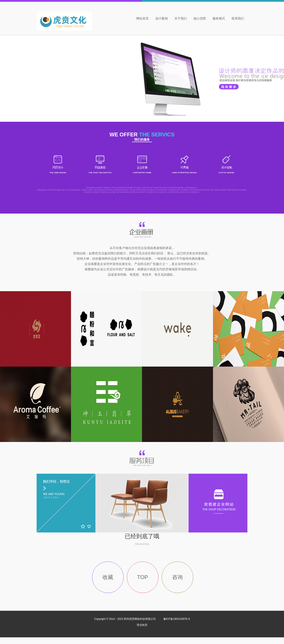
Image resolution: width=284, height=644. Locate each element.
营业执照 (142, 625)
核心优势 (200, 18)
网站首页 (142, 18)
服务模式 (219, 18)
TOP (143, 577)
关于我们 (181, 18)
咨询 (177, 577)
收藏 (108, 577)
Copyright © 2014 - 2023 (125, 619)
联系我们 (238, 18)
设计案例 (162, 18)
